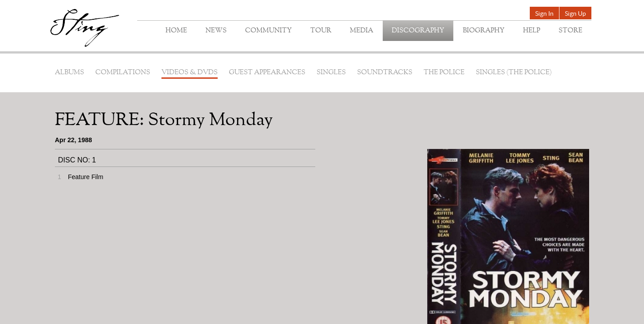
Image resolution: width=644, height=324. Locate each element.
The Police (444, 73)
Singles (331, 73)
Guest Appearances (267, 73)
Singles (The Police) (514, 73)
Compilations (123, 73)
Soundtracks (385, 73)
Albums (69, 73)
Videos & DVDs (190, 73)
